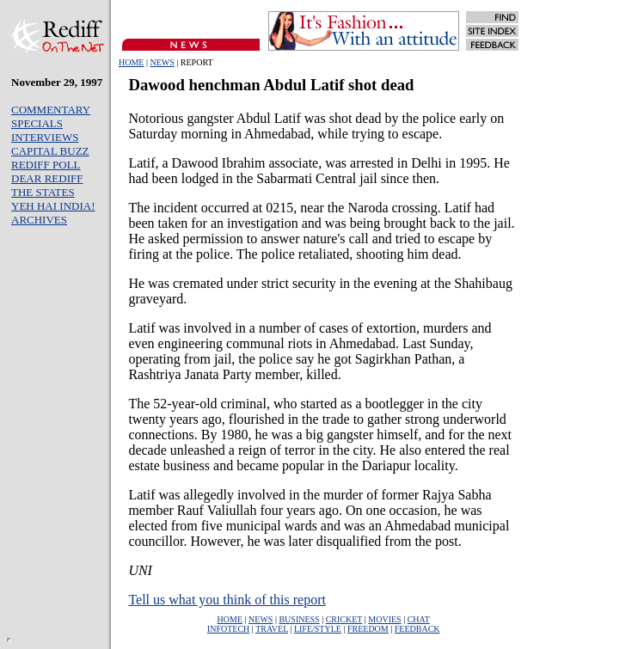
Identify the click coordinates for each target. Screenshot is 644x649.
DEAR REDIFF (47, 178)
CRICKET (344, 619)
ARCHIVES (39, 220)
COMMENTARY (51, 110)
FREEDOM (368, 629)
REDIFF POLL (46, 165)
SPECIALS (37, 123)
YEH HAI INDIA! (53, 206)
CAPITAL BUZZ (50, 151)
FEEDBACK (417, 629)
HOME (131, 62)
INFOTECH (228, 629)
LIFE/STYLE (318, 629)
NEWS (162, 62)
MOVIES (384, 619)
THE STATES (43, 192)
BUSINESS (299, 619)
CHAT (419, 619)
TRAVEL (272, 629)
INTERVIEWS (45, 137)
